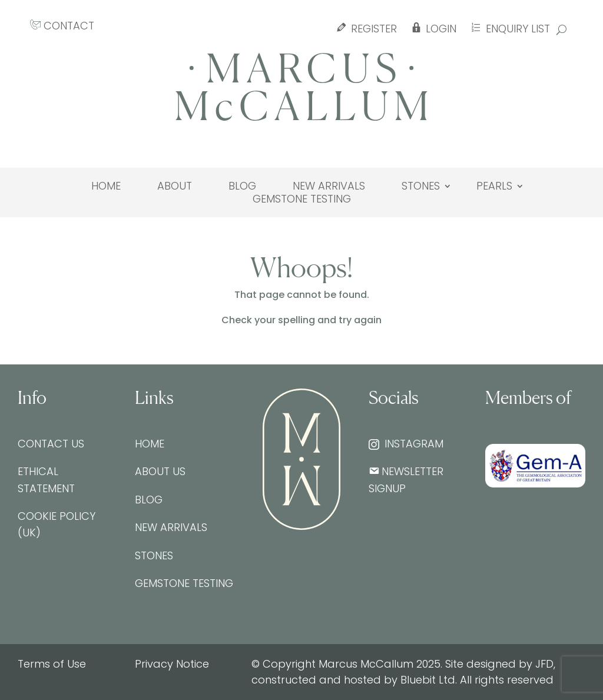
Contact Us (51, 444)
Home (106, 186)
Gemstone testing (302, 199)
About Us (160, 471)
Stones (421, 186)
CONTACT (62, 26)
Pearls (494, 186)
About (175, 186)
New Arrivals (329, 186)
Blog (242, 186)
